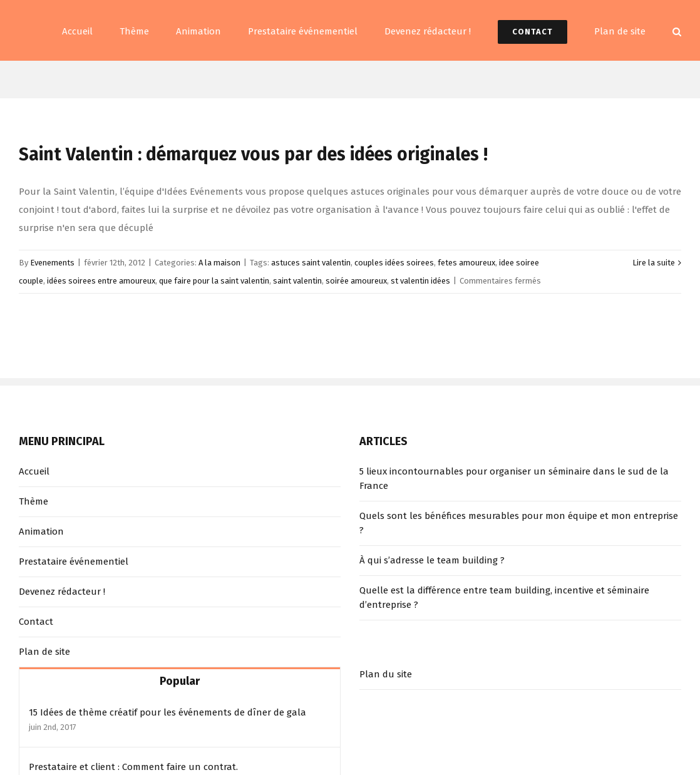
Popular (180, 681)
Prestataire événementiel (74, 562)
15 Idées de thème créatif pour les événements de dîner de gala (167, 712)
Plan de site (44, 652)
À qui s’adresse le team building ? (432, 560)
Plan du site (386, 674)
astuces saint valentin (311, 263)
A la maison (219, 263)
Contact (36, 622)
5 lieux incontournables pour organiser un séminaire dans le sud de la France (514, 479)
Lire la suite (654, 263)
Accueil (34, 471)
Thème (33, 501)
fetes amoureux (466, 263)
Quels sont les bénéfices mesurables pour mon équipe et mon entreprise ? (519, 523)
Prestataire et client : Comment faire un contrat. (133, 767)
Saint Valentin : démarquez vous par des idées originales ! (253, 154)
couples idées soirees (394, 263)
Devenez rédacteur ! (62, 592)
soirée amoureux (356, 281)
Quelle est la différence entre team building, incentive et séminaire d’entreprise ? (504, 598)
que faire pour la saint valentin (214, 281)
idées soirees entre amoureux (101, 281)
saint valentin (297, 281)
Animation (41, 531)
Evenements (52, 263)
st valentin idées (420, 281)
